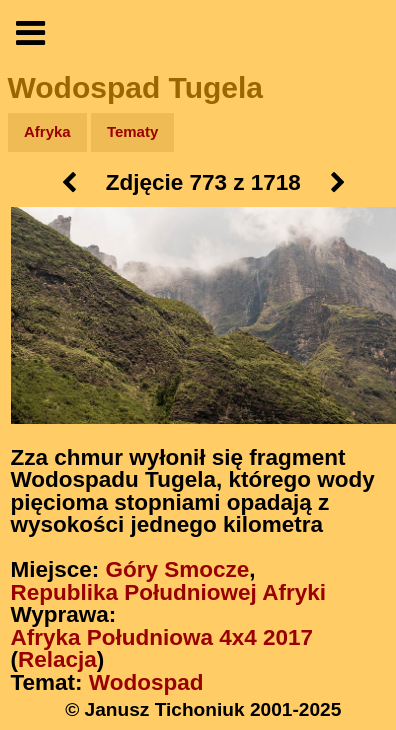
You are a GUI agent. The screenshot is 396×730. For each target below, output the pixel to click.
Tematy (132, 131)
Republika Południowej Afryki (168, 592)
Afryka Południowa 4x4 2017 (162, 637)
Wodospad (146, 682)
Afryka (47, 131)
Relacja (57, 659)
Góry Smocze (178, 569)
